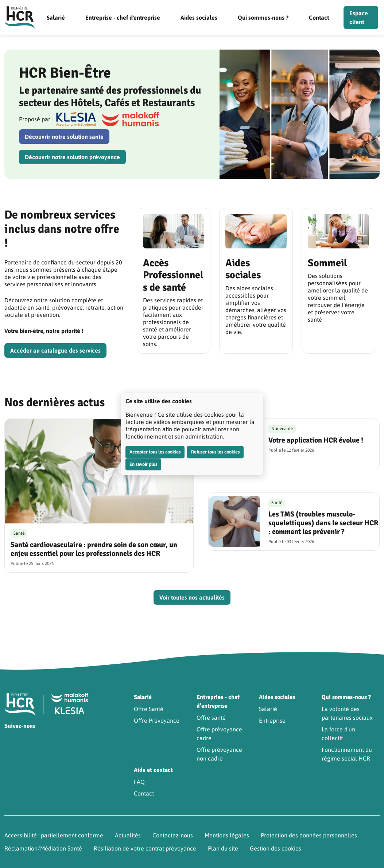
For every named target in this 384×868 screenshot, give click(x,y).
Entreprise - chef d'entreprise (123, 17)
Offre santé (211, 718)
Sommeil (327, 263)
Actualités (128, 835)
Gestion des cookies (276, 848)
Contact (319, 17)
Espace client (359, 17)
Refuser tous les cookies (215, 452)
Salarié (56, 17)
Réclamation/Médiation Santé (43, 848)
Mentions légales (227, 835)
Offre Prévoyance (157, 720)
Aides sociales (199, 17)
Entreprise (272, 720)
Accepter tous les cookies (155, 452)
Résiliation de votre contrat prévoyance (145, 848)
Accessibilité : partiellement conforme (54, 835)
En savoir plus (143, 464)
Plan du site (223, 848)
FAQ (139, 782)
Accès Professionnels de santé (173, 275)
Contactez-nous (173, 835)
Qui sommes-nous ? (263, 17)
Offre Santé (149, 709)
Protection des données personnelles (309, 835)
